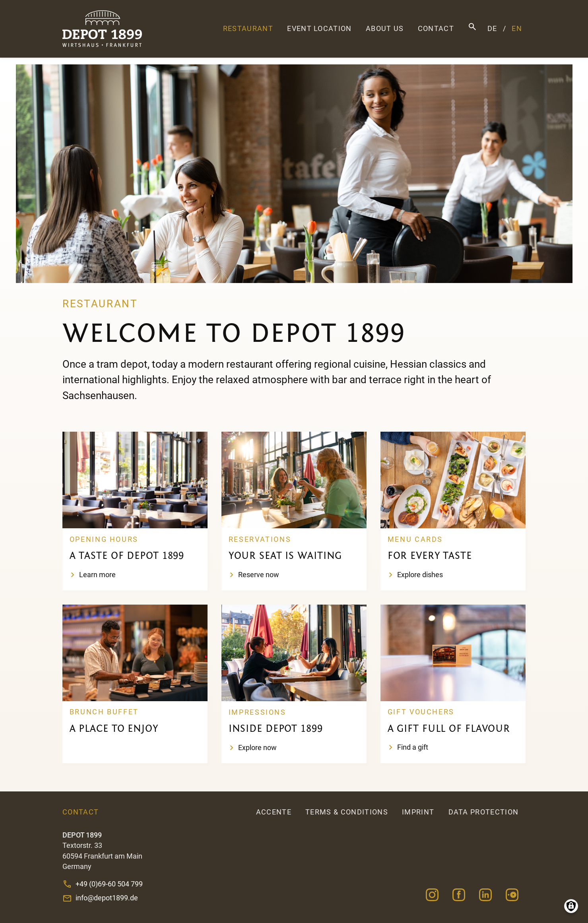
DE (492, 29)
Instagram (432, 895)
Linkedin (486, 895)
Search (472, 27)
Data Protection (484, 812)
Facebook (459, 895)
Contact (436, 29)
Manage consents (571, 906)
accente (274, 812)
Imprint (418, 812)
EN (517, 29)
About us (385, 29)
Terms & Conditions (347, 812)
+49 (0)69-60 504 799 (109, 884)
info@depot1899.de (107, 898)
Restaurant (248, 29)
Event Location (319, 29)
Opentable (512, 895)
